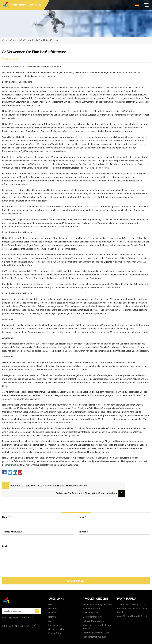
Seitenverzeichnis (57, 621)
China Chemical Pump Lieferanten (133, 608)
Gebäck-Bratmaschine (93, 612)
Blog (50, 612)
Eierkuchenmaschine (93, 608)
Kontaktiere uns (56, 616)
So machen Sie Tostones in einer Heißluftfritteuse (107, 486)
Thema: (83, 523)
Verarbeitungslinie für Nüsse (96, 624)
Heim (6, 40)
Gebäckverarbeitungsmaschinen (98, 596)
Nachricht (53, 608)
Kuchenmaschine (91, 604)
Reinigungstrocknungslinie (95, 628)
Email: (83, 508)
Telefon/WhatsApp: (12, 523)
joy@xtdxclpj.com (101, 640)
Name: (6, 508)
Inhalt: (6, 538)
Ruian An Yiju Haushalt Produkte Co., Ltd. (132, 602)
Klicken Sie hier (26, 609)
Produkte (53, 604)
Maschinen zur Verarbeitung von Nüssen (98, 618)
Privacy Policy (55, 625)
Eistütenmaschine (91, 600)
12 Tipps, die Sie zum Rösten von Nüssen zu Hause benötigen (48, 486)
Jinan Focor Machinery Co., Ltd (131, 596)
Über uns (53, 600)
